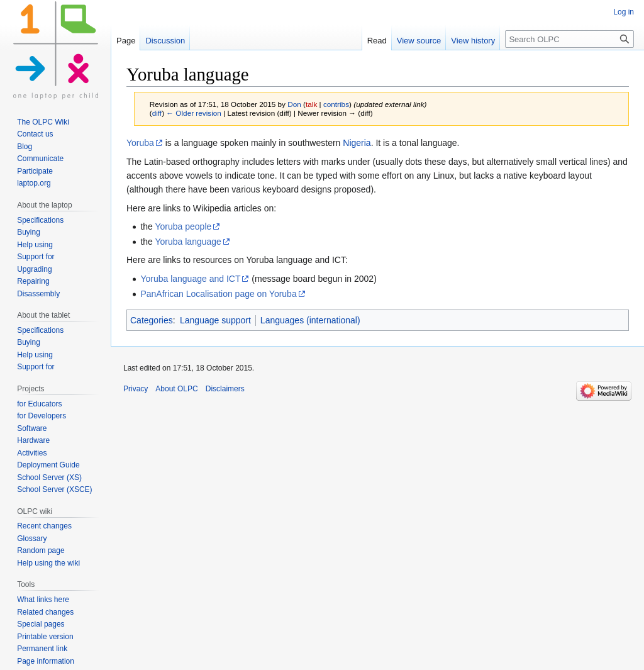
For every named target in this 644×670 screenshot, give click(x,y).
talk (311, 104)
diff (157, 113)
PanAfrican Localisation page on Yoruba (218, 294)
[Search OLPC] (569, 39)
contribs (336, 104)
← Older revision (194, 113)
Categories (152, 320)
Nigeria (357, 143)
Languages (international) (310, 320)
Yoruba (140, 143)
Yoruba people (184, 226)
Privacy (136, 389)
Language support (215, 320)
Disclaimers (225, 389)
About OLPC (176, 389)
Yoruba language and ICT (190, 279)
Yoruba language (188, 242)
